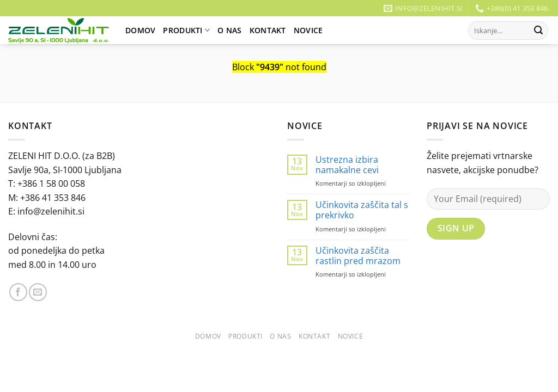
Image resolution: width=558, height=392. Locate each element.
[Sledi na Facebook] (18, 292)
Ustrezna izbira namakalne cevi (347, 165)
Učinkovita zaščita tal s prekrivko (362, 210)
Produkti (186, 30)
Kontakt (268, 30)
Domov (140, 30)
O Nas (229, 30)
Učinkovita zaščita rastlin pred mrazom (358, 256)
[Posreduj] (538, 30)
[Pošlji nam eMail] (38, 292)
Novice (308, 30)
